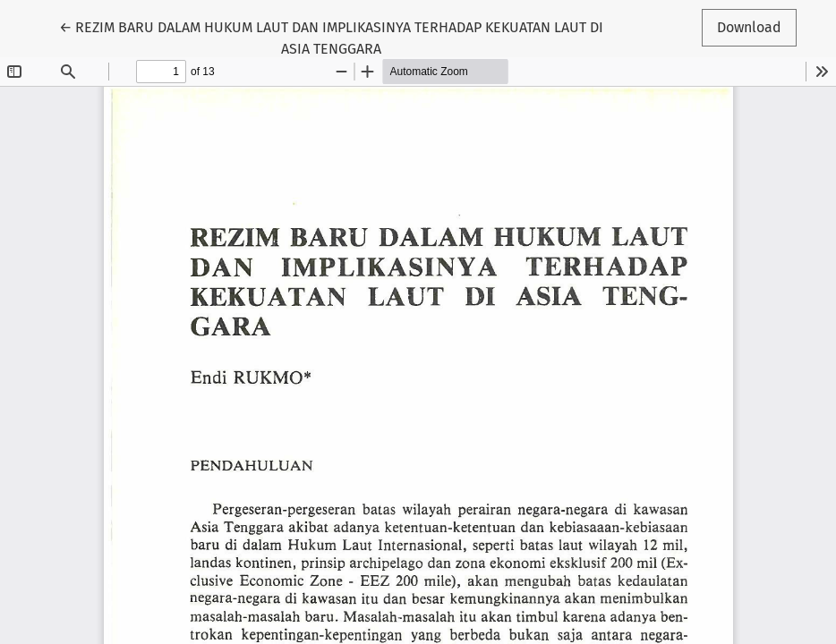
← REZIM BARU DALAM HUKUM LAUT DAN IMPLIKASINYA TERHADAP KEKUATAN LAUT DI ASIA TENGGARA (331, 37)
